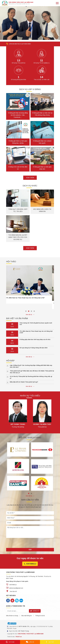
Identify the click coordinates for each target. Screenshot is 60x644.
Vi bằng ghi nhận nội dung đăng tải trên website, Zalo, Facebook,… (18, 115)
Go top (50, 642)
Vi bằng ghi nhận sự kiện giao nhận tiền (42, 168)
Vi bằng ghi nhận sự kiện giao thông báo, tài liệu (18, 142)
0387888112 (30, 564)
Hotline (10, 642)
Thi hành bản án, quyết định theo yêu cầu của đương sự (18, 237)
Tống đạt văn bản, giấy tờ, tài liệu (18, 210)
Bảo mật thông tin (27, 616)
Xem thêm (30, 178)
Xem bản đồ (11, 591)
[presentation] (20, 543)
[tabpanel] (30, 284)
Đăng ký (35, 611)
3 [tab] (31, 311)
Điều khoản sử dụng (12, 616)
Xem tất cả (30, 315)
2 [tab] (29, 311)
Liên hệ (30, 642)
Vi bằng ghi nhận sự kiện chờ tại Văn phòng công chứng (42, 114)
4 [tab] (34, 311)
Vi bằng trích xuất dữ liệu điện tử (18, 168)
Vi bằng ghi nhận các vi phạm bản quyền (42, 142)
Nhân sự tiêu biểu (30, 396)
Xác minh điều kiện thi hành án (42, 210)
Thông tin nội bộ (40, 616)
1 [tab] (26, 311)
